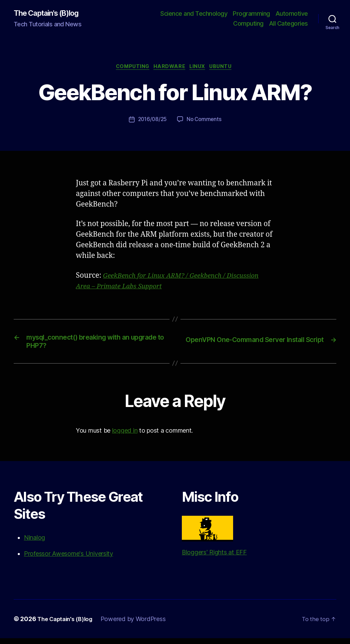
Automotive (292, 14)
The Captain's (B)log (51, 14)
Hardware (169, 68)
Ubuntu (227, 68)
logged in (125, 436)
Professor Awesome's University (69, 559)
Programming (251, 14)
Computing (248, 24)
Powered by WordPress (139, 625)
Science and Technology (194, 14)
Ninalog (35, 543)
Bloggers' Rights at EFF (214, 542)
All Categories (288, 24)
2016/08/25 (152, 122)
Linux (200, 68)
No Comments (205, 122)
